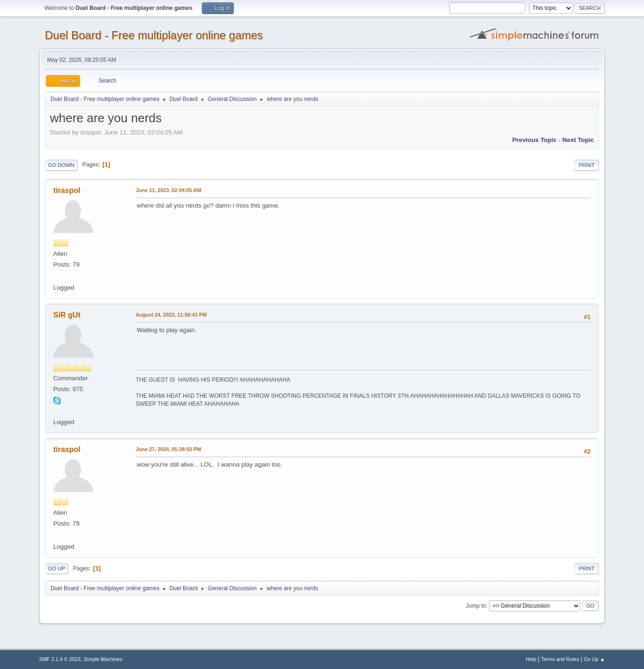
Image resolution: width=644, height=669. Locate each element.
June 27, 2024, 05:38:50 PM (168, 449)
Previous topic (534, 140)
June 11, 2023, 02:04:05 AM (169, 190)
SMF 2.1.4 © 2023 (60, 659)
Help (531, 659)
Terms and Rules (560, 659)
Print (586, 165)
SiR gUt (67, 315)
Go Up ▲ (594, 659)
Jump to (476, 605)
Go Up (57, 569)
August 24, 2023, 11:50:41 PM (171, 315)
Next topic (578, 140)
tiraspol (67, 190)
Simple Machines (103, 659)
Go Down (61, 165)
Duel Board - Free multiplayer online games (154, 35)
